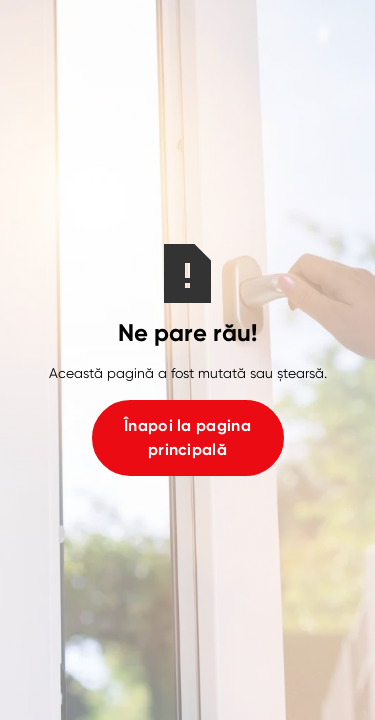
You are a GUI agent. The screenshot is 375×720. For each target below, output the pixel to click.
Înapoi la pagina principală (187, 437)
